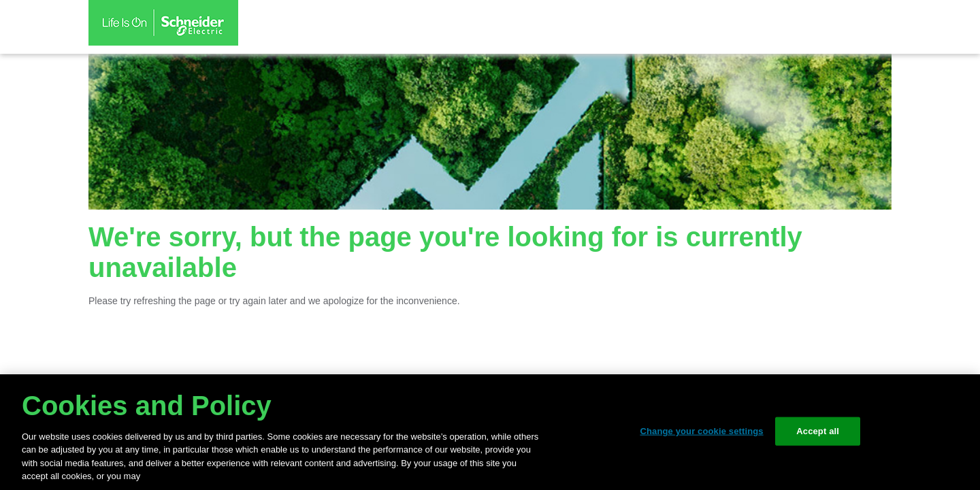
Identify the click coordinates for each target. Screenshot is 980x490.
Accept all (818, 431)
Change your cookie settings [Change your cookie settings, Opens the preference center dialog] (701, 431)
